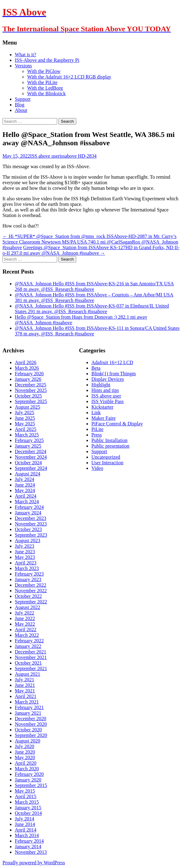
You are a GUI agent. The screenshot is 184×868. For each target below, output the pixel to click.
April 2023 (26, 563)
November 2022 (31, 591)
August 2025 (27, 407)
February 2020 (29, 774)
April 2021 (26, 696)
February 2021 (29, 707)
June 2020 (25, 752)
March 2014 (27, 835)
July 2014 (25, 819)
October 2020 (28, 730)
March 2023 (27, 568)
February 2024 (29, 507)
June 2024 (25, 485)
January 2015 (28, 808)
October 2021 (28, 663)
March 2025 (27, 435)
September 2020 (31, 735)
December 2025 (31, 385)
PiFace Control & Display (117, 424)
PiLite (97, 429)
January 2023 (28, 579)
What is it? (25, 55)
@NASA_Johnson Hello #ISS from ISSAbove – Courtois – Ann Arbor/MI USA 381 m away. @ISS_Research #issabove (94, 298)
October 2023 (28, 529)
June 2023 (25, 552)
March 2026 (27, 368)
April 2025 (26, 429)
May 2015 (25, 791)
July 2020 (25, 746)
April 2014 (26, 830)
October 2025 (28, 396)
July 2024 (25, 479)
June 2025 (25, 418)
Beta (96, 368)
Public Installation (109, 440)
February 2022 (29, 641)
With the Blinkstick (46, 94)
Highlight (101, 385)
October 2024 (28, 463)
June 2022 (25, 618)
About (21, 110)
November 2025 (31, 390)
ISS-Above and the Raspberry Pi (47, 60)
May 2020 (25, 757)
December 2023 (31, 518)
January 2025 (28, 446)
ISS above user (45, 156)
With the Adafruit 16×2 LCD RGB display (69, 77)
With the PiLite (42, 82)
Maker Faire (104, 418)
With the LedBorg (45, 88)
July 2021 (25, 680)
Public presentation (110, 446)
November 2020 (31, 724)
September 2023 (31, 535)
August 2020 (27, 741)
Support (23, 99)
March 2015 (27, 802)
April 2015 (26, 796)
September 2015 (31, 785)
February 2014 (29, 841)
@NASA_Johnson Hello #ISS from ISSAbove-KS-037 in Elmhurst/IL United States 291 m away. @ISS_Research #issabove (92, 309)
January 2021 (28, 713)
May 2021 (25, 691)
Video (97, 468)
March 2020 (27, 769)
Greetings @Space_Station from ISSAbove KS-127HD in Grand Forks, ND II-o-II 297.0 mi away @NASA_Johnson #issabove (91, 250)
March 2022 (27, 635)
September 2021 (31, 668)
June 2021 (25, 685)
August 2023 (27, 540)
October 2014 (28, 813)
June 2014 (25, 824)
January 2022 (28, 646)
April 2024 (26, 496)
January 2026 (28, 379)
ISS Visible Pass (108, 401)
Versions (23, 66)
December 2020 (31, 719)
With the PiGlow (44, 71)
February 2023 (29, 574)
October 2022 (28, 596)
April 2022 (26, 630)
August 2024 (27, 474)
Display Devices (108, 379)
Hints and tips (105, 390)
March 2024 (27, 502)
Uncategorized (106, 457)
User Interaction (107, 463)
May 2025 (25, 424)
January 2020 (28, 780)
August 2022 (27, 607)
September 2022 (31, 602)
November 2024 (31, 457)
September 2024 (31, 468)
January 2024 (28, 513)
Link (96, 413)
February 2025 (29, 440)
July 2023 (25, 546)
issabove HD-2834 (78, 156)
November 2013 (31, 852)
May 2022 (25, 624)
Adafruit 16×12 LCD (112, 362)
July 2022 (25, 613)
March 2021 (27, 702)
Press (97, 435)
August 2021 (27, 674)
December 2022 (31, 585)
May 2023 (25, 557)
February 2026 (29, 374)
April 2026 (26, 362)
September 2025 (31, 401)
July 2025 (25, 413)
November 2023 (31, 524)
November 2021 (31, 657)
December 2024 (31, 451)
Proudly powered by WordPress (34, 863)
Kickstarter (102, 407)
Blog (20, 105)
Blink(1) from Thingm (114, 374)
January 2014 (28, 847)
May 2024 (25, 490)
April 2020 (26, 763)
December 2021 (31, 652)
